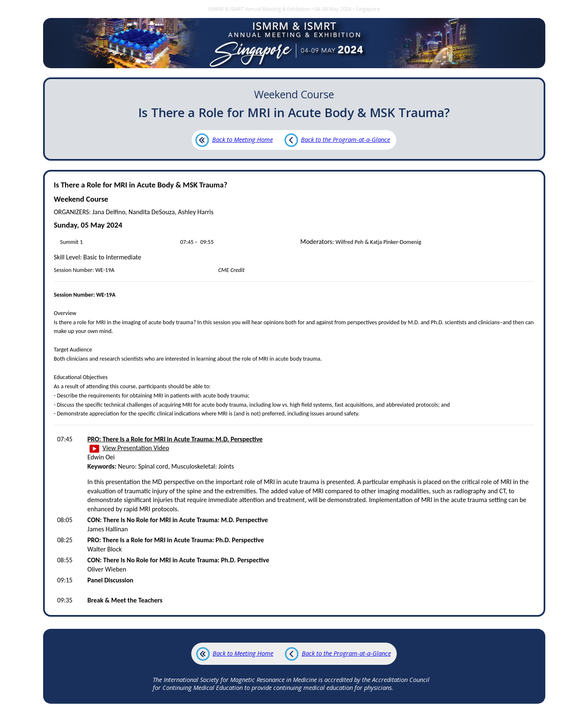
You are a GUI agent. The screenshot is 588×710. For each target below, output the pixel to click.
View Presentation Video (130, 448)
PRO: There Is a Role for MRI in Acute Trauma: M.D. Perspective (175, 439)
